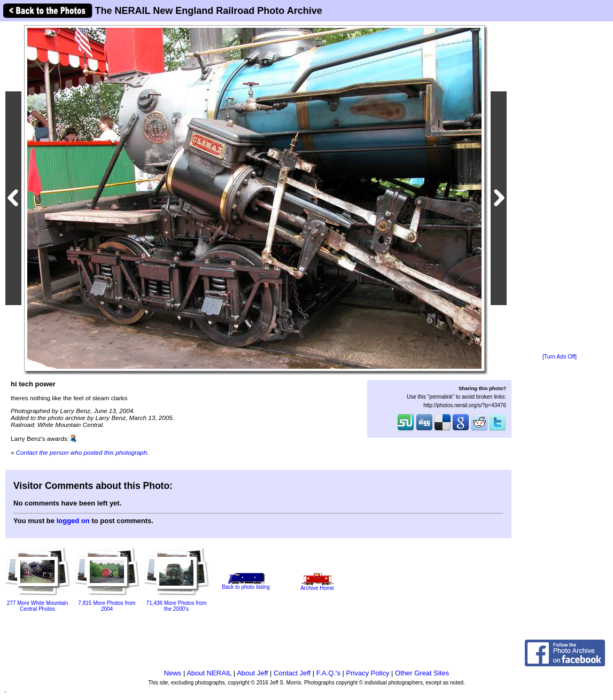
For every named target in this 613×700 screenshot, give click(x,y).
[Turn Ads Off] (560, 357)
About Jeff (252, 673)
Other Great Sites (422, 673)
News (173, 673)
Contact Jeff (292, 673)
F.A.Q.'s (328, 673)
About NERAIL (209, 673)
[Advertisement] (560, 188)
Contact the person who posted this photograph (82, 452)
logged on (73, 521)
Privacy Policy (368, 673)
